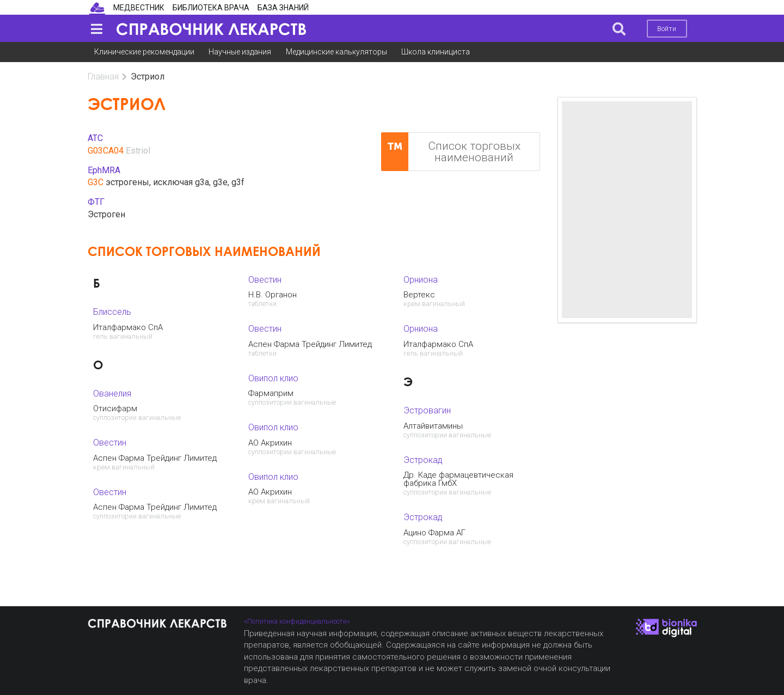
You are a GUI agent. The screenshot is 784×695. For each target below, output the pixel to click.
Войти (667, 29)
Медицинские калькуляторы (336, 52)
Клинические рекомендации (144, 52)
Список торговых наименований (451, 152)
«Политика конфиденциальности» (297, 621)
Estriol (138, 151)
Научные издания (240, 52)
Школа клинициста (436, 52)
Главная (103, 77)
